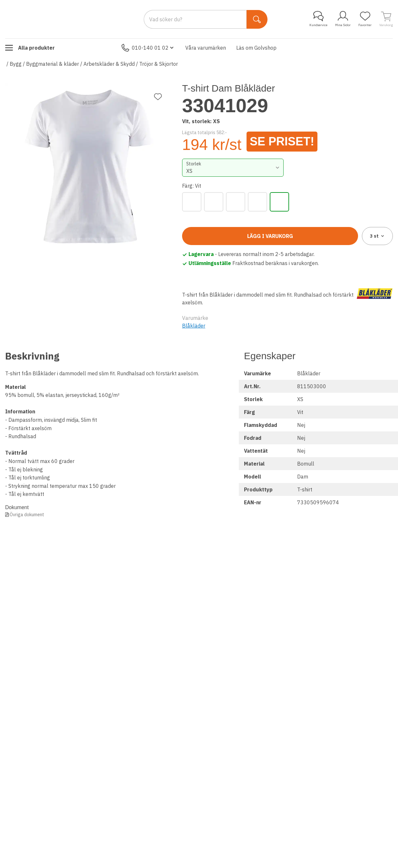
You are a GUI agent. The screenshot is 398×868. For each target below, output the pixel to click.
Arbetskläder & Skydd (109, 64)
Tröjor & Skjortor (159, 64)
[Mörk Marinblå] (236, 202)
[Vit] (279, 202)
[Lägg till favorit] (158, 97)
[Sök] (257, 19)
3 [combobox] (378, 236)
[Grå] (192, 202)
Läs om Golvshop (256, 48)
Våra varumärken (206, 48)
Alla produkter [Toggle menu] (30, 48)
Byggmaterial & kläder (53, 64)
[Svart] (257, 202)
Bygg (16, 64)
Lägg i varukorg (270, 236)
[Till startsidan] (53, 19)
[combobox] (233, 168)
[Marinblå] (214, 202)
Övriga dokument (27, 515)
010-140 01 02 (148, 48)
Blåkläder (194, 326)
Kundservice (318, 19)
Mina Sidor (343, 19)
